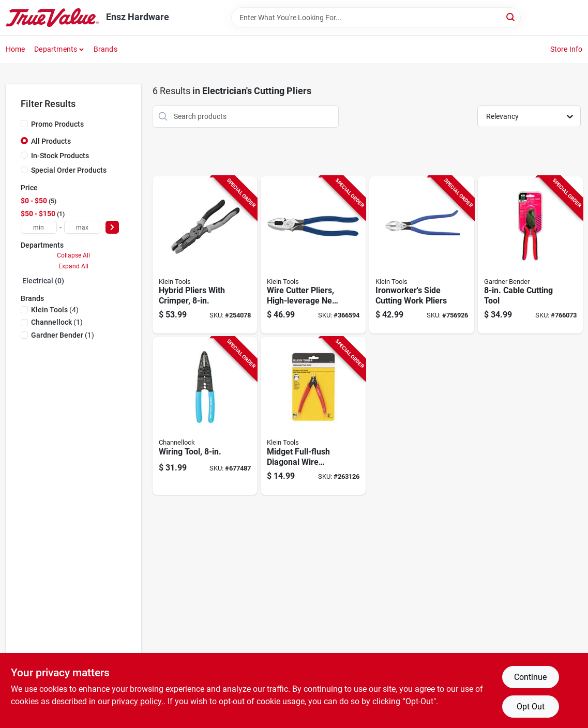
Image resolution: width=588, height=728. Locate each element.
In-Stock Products (60, 156)
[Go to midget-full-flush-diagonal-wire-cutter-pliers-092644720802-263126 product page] (313, 416)
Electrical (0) (43, 281)
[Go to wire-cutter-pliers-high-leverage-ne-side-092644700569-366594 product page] (313, 255)
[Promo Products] (24, 124)
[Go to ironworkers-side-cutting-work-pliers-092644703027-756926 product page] (422, 255)
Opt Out (531, 707)
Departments (56, 49)
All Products (51, 141)
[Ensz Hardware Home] (52, 18)
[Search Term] (376, 18)
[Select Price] (112, 227)
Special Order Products (69, 170)
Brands (105, 49)
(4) (55, 310)
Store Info (567, 49)
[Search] (511, 17)
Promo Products (57, 124)
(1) (57, 322)
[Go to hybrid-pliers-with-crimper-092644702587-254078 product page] (205, 255)
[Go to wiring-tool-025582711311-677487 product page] (205, 416)
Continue (530, 677)
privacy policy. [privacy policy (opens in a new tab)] (138, 701)
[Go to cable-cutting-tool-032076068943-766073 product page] (530, 255)
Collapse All (73, 255)
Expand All (73, 266)
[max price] (82, 227)
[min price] (39, 227)
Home (16, 49)
